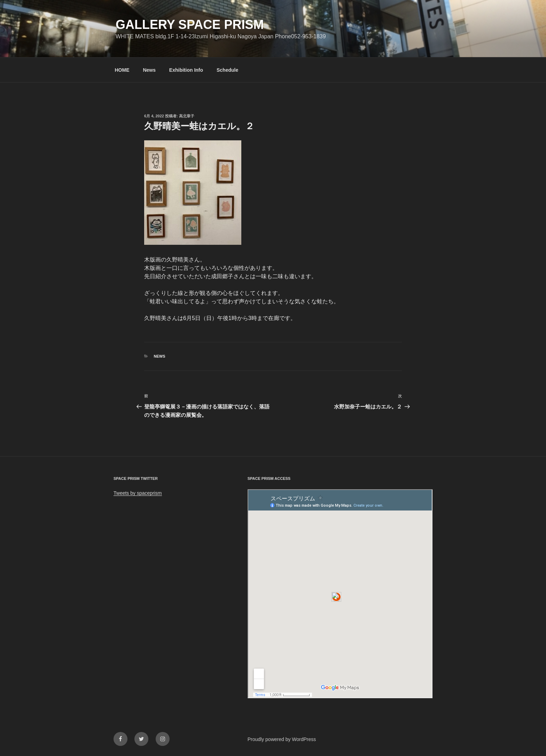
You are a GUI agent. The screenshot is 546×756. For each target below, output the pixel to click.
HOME (122, 70)
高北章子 (187, 116)
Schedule (227, 70)
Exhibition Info (186, 70)
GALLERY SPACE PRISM (190, 25)
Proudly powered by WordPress (282, 739)
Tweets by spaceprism (138, 493)
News (149, 70)
